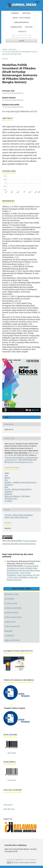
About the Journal (22, 18)
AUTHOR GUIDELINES (13, 608)
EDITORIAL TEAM (11, 594)
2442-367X (12, 780)
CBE (6, 480)
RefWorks (8, 494)
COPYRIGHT (9, 636)
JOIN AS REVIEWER (12, 640)
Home (5, 49)
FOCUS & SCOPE (11, 603)
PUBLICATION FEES (12, 626)
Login (37, 2)
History (29, 27)
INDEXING (9, 631)
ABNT (7, 473)
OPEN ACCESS (10, 622)
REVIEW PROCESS (12, 613)
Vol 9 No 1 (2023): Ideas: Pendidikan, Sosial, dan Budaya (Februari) (20, 53)
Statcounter (8, 805)
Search (22, 41)
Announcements (21, 22)
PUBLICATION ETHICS (13, 617)
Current (15, 13)
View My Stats (9, 809)
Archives (26, 13)
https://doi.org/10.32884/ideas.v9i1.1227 (22, 112)
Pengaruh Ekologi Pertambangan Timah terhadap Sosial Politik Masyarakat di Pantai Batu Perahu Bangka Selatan (23, 569)
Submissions (16, 27)
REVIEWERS (9, 599)
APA (6, 475)
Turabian (8, 501)
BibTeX (7, 478)
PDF (7, 417)
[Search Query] (21, 36)
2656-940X (12, 753)
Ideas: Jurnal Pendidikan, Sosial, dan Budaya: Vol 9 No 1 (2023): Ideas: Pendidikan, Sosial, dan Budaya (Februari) (23, 576)
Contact (22, 32)
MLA (6, 487)
